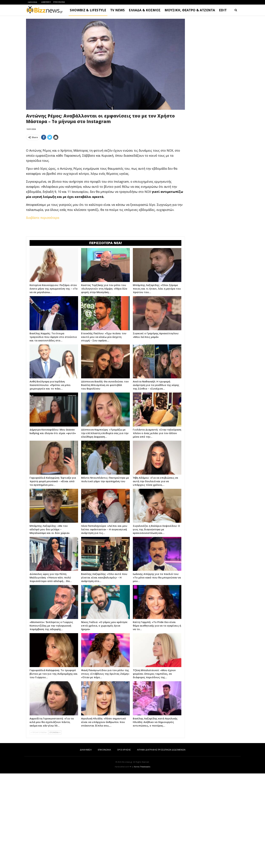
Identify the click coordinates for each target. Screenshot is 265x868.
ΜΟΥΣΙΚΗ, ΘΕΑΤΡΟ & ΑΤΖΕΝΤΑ (190, 10)
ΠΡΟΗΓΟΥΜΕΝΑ (39, 732)
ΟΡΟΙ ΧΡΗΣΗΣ (124, 750)
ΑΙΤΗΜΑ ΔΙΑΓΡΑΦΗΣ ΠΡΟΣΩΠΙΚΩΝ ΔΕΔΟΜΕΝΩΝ (161, 750)
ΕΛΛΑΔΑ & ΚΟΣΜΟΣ (145, 10)
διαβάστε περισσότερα (43, 218)
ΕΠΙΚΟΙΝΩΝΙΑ (59, 2)
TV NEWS (117, 10)
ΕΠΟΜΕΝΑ (55, 732)
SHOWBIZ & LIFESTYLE (88, 10)
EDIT (223, 10)
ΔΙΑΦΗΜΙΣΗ (46, 2)
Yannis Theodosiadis (142, 767)
